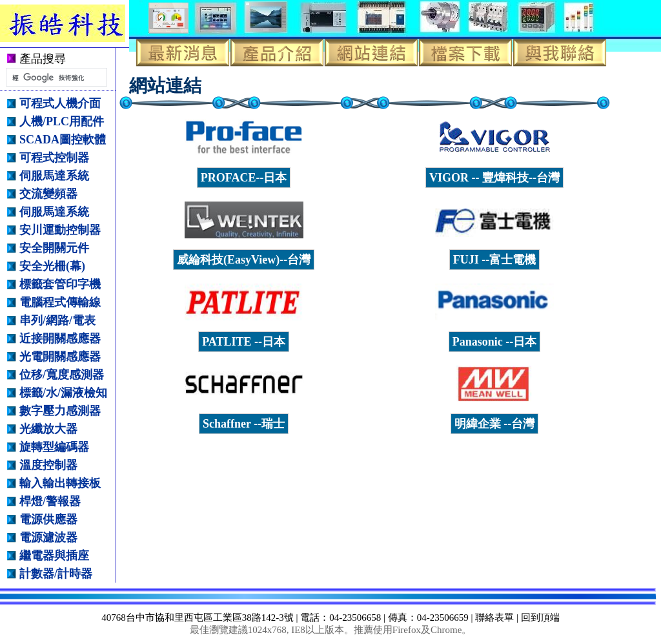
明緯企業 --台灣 (495, 424)
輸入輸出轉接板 (60, 483)
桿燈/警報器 (50, 501)
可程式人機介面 (60, 103)
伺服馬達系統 (54, 176)
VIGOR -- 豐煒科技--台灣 (494, 178)
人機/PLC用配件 (62, 121)
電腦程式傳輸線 (60, 302)
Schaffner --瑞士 (244, 424)
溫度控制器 (48, 465)
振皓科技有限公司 (72, 23)
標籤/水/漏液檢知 (63, 393)
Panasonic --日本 (495, 342)
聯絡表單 (494, 618)
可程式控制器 (54, 158)
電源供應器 (48, 519)
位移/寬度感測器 (62, 375)
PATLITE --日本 (244, 342)
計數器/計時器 (56, 574)
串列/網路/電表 (57, 320)
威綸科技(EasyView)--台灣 (244, 260)
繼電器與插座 (54, 556)
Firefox (407, 630)
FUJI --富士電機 (495, 260)
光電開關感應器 (60, 357)
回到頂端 (540, 618)
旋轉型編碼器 (54, 447)
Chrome (446, 630)
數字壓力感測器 (60, 411)
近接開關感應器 (60, 338)
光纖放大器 (48, 429)
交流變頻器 (48, 194)
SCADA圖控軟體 (63, 140)
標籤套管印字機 (60, 284)
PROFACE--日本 (244, 178)
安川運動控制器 (60, 230)
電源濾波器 (48, 537)
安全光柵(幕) (52, 266)
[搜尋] (55, 78)
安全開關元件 (54, 248)
